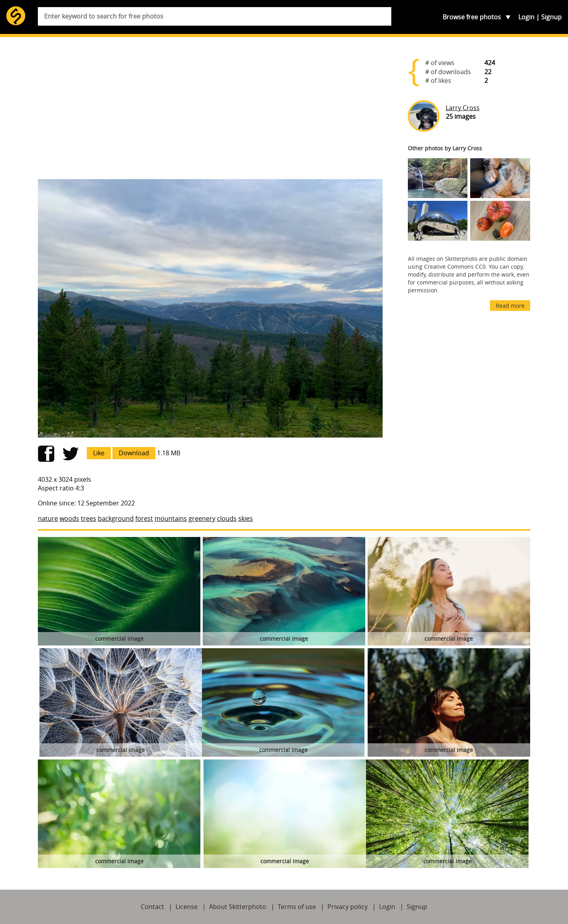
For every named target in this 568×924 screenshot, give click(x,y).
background (116, 518)
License (187, 907)
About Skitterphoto (238, 907)
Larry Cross (463, 108)
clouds (227, 518)
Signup (551, 17)
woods (69, 518)
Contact (152, 907)
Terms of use (297, 907)
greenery (202, 518)
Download (134, 453)
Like (99, 453)
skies (246, 518)
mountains (171, 518)
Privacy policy (348, 907)
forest (144, 518)
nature (48, 518)
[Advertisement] (210, 111)
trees (89, 518)
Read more (510, 306)
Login (526, 17)
